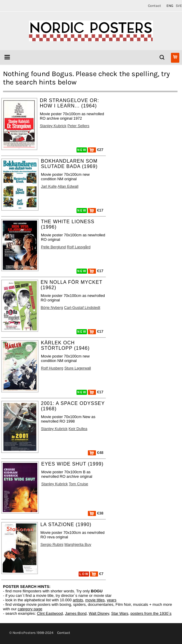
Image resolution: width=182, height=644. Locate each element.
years (112, 600)
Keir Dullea (78, 429)
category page (30, 609)
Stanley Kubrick (53, 126)
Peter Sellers (78, 126)
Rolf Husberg (52, 368)
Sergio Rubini (52, 544)
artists (78, 600)
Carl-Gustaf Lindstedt (82, 308)
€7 (97, 574)
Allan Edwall (68, 186)
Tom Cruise (78, 484)
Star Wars (120, 613)
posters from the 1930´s (151, 613)
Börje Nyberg (52, 308)
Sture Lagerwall (78, 368)
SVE (179, 6)
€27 (96, 150)
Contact (155, 6)
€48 (96, 453)
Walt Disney (99, 613)
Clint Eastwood (50, 613)
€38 (96, 513)
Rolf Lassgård (79, 247)
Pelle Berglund (53, 247)
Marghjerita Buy (78, 544)
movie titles (95, 600)
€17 (96, 210)
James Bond (76, 613)
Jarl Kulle (49, 186)
